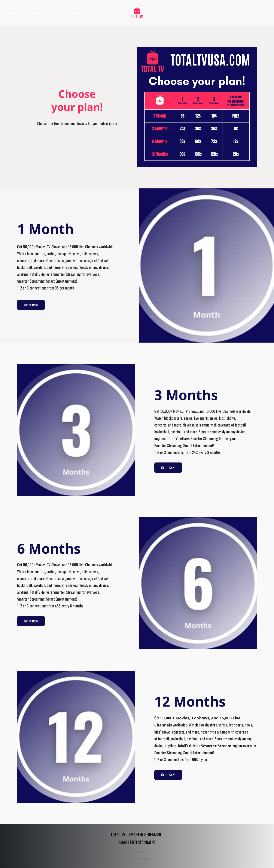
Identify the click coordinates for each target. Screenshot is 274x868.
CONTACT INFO (37, 13)
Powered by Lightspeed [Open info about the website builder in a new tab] (137, 859)
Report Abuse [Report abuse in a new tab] (137, 851)
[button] (137, 13)
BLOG (75, 13)
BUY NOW (59, 13)
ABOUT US (15, 13)
